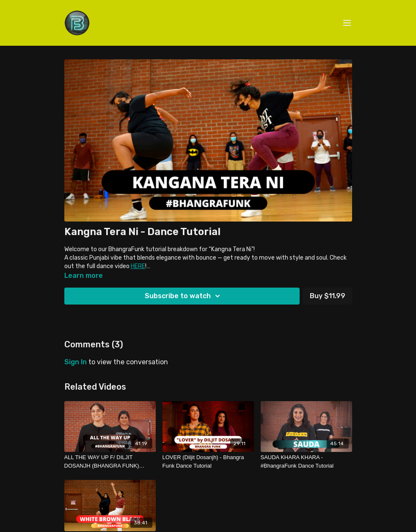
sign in (76, 362)
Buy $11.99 (328, 296)
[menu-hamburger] (347, 23)
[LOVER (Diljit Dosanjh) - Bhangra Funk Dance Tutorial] (208, 461)
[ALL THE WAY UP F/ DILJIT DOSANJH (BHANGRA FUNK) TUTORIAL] (110, 461)
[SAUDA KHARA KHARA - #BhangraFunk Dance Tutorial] (306, 461)
